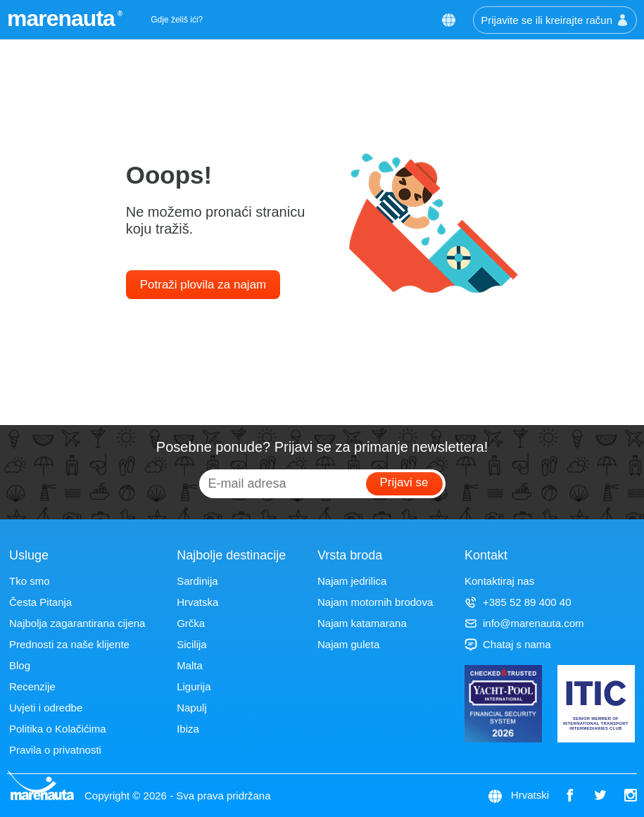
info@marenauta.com (524, 623)
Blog (20, 665)
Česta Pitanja (40, 602)
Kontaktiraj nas (499, 581)
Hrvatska (197, 602)
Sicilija (192, 644)
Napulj (192, 708)
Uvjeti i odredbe (46, 708)
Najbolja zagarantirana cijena (77, 623)
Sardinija (197, 581)
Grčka (191, 623)
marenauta (63, 18)
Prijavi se (404, 482)
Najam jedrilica (352, 581)
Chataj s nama (508, 644)
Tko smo (30, 581)
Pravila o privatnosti (55, 750)
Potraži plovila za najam (203, 285)
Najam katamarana (362, 623)
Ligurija (194, 686)
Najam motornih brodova (375, 602)
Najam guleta (348, 644)
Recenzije (32, 686)
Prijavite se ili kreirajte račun (555, 20)
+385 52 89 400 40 (518, 602)
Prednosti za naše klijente (69, 644)
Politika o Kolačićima (58, 729)
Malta (190, 665)
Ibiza (188, 729)
